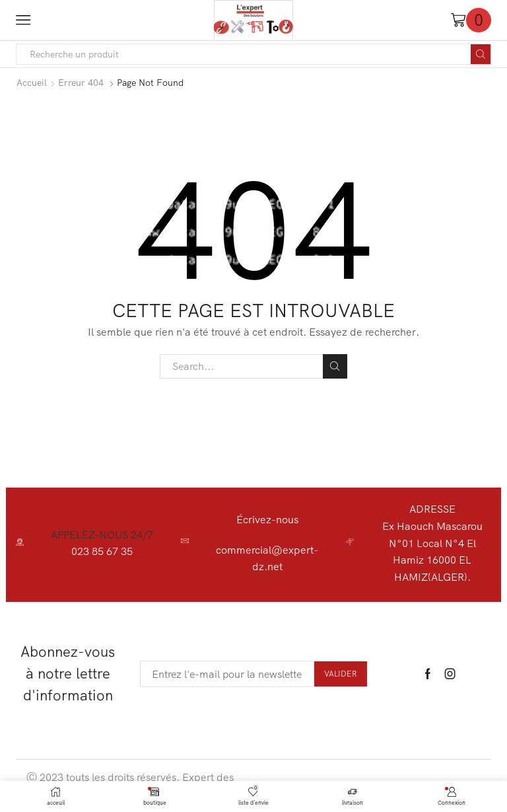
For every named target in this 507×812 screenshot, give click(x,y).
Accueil (32, 83)
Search (335, 366)
